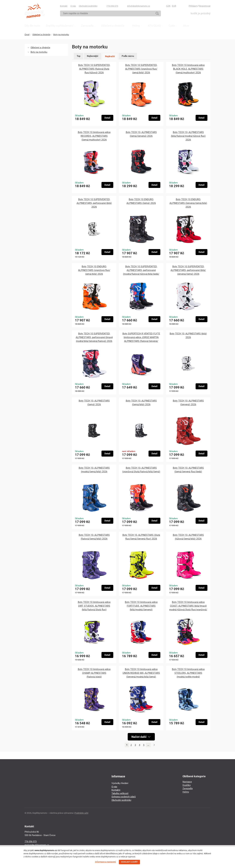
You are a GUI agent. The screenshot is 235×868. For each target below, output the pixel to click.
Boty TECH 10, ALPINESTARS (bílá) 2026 (188, 335)
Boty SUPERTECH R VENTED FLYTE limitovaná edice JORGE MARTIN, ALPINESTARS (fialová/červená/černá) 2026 (141, 338)
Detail (107, 118)
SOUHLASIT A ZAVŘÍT (129, 862)
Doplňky (187, 785)
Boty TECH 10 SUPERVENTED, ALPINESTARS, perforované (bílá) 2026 (94, 203)
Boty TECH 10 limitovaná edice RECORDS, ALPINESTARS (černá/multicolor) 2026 (94, 136)
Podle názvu (128, 56)
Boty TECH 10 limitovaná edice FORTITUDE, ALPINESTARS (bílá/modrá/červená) (141, 606)
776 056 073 (112, 6)
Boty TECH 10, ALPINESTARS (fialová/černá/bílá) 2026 (94, 537)
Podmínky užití (81, 813)
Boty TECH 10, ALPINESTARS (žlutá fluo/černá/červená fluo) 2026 (141, 537)
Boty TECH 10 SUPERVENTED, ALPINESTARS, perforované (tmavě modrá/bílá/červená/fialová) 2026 (94, 337)
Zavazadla (188, 788)
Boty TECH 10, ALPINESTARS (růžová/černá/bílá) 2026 (188, 537)
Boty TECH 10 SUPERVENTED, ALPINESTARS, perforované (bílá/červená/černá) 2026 (188, 270)
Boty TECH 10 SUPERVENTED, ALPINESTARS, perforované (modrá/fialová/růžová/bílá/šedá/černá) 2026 (141, 270)
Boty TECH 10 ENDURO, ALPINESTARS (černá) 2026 (141, 201)
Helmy (186, 792)
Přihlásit (193, 6)
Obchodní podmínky (88, 6)
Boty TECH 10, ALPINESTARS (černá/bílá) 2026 (141, 403)
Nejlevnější (93, 56)
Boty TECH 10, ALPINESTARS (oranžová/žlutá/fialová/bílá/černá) (141, 470)
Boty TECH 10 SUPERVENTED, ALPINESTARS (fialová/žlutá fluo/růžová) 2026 (94, 69)
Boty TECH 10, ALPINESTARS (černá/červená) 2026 (141, 134)
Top (79, 56)
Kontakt (64, 6)
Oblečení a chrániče (41, 35)
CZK (168, 6)
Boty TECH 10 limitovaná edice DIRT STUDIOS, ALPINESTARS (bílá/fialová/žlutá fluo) (94, 606)
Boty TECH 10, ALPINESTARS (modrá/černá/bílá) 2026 (94, 470)
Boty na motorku (61, 35)
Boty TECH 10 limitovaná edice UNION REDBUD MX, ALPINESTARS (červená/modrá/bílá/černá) (141, 673)
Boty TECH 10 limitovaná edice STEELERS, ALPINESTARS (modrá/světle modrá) (188, 673)
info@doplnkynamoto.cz (139, 6)
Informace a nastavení (105, 862)
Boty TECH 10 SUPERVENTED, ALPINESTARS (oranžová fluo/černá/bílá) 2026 (141, 69)
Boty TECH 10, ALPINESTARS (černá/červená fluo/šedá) (188, 470)
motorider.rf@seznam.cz (37, 845)
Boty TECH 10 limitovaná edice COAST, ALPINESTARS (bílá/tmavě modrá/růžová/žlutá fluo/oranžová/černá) (188, 606)
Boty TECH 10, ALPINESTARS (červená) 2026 (188, 403)
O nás (73, 6)
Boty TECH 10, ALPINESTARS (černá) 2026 (94, 403)
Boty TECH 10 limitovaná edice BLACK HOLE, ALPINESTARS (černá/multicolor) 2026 (188, 69)
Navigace (187, 782)
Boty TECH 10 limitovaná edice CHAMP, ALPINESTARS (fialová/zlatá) (94, 673)
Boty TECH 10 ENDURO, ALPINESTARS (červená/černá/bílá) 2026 (188, 203)
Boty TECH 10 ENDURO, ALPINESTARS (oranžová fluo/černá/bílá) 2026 (94, 270)
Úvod (27, 35)
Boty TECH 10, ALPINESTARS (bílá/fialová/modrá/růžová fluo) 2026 (188, 136)
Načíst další (141, 737)
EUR (174, 6)
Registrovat (205, 6)
